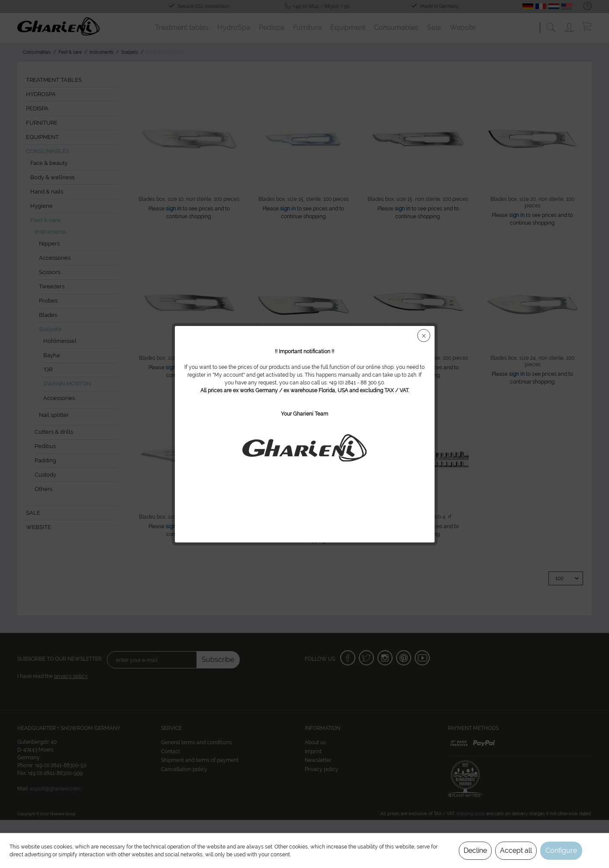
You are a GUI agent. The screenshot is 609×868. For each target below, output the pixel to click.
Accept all (516, 850)
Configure (561, 850)
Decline (475, 850)
